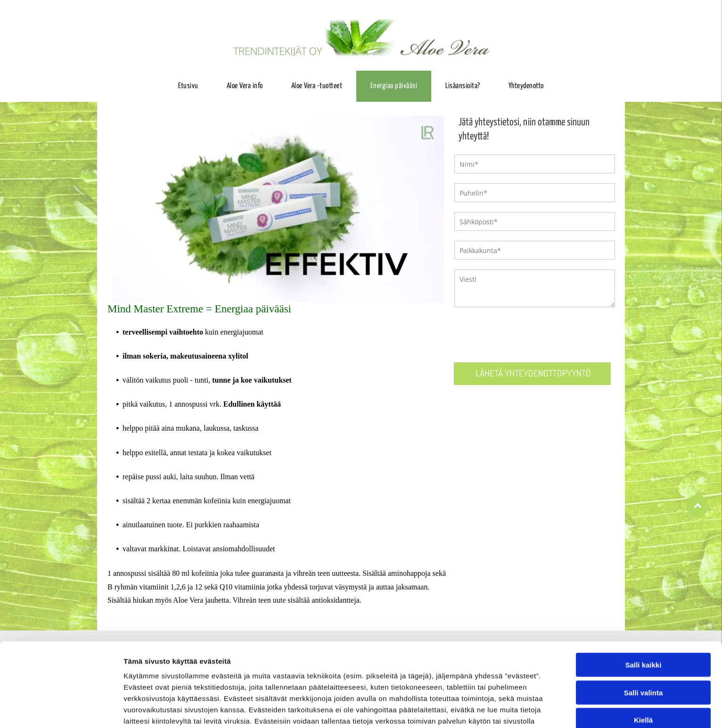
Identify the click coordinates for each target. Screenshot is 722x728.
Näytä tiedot (504, 709)
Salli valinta (644, 639)
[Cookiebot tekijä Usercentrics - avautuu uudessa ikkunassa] (61, 710)
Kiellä (643, 667)
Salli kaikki (644, 612)
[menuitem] (188, 86)
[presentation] (526, 334)
